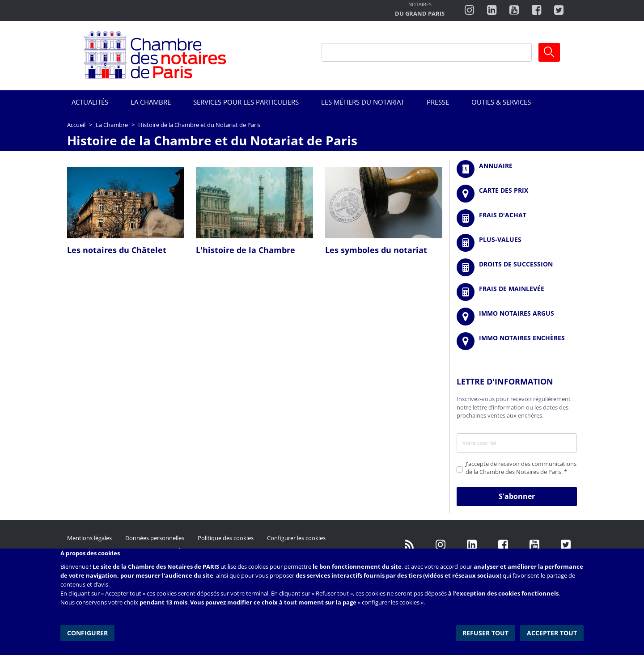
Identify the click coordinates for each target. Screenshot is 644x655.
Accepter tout (552, 632)
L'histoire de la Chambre (246, 250)
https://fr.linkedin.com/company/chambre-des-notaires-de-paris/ (472, 545)
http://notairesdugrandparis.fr (420, 10)
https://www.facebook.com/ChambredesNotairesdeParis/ (536, 10)
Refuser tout (486, 632)
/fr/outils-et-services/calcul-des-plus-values (517, 243)
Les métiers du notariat (363, 102)
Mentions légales (89, 538)
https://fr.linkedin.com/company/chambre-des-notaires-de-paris (492, 10)
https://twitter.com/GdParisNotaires (566, 545)
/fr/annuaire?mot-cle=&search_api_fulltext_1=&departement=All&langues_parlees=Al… (517, 169)
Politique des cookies (226, 538)
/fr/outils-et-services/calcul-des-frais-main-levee (517, 292)
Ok (549, 52)
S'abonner (517, 496)
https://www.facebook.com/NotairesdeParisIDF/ (503, 545)
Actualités (90, 102)
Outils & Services (501, 102)
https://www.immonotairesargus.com (517, 317)
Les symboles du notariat (376, 250)
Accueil (76, 125)
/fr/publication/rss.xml (409, 545)
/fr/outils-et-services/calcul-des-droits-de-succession (517, 267)
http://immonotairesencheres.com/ (517, 341)
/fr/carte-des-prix (517, 194)
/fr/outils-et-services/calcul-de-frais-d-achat (517, 218)
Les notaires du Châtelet (117, 250)
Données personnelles (155, 538)
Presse (438, 102)
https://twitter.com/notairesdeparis (559, 10)
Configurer (87, 632)
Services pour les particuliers (246, 102)
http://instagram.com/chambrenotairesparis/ (469, 10)
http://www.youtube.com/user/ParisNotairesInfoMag (514, 10)
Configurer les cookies (296, 538)
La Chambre (151, 102)
